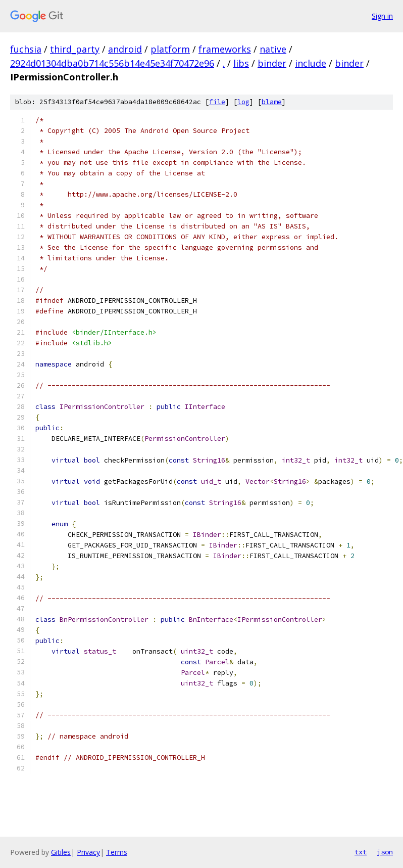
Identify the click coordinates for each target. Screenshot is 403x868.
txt (361, 852)
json (385, 852)
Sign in (382, 16)
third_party (75, 49)
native (273, 49)
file (217, 102)
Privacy (88, 852)
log (243, 102)
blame (272, 102)
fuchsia (26, 49)
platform (170, 49)
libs (241, 63)
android (125, 49)
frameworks (225, 49)
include (311, 63)
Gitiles (61, 852)
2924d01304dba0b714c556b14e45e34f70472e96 (112, 63)
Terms (117, 852)
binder (272, 63)
